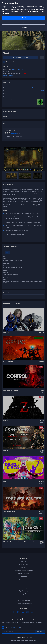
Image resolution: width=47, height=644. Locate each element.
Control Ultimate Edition (11, 390)
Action (39, 88)
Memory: (6, 271)
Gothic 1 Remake (8, 361)
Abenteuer (35, 88)
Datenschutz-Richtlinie (15, 627)
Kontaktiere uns (23, 580)
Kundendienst (24, 568)
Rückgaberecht (24, 577)
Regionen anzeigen (8, 76)
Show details (23, 27)
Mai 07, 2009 (41, 91)
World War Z (7, 421)
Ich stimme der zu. (13, 627)
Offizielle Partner (24, 564)
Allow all (24, 18)
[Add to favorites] (42, 57)
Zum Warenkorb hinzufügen (21, 57)
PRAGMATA (7, 333)
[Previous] (4, 176)
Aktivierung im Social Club (24, 600)
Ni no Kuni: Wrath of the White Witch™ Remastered (19, 542)
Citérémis (41, 94)
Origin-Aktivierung (23, 591)
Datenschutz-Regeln (23, 574)
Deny (23, 23)
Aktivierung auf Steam (23, 594)
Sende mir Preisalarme (12, 62)
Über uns (24, 561)
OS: (4, 257)
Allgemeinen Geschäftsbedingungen (24, 571)
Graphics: (6, 277)
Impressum (23, 583)
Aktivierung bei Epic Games (24, 597)
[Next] (43, 176)
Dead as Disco (7, 481)
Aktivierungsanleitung (17, 69)
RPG (43, 88)
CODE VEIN (6, 451)
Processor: (6, 264)
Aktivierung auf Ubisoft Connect (24, 603)
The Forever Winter (9, 512)
